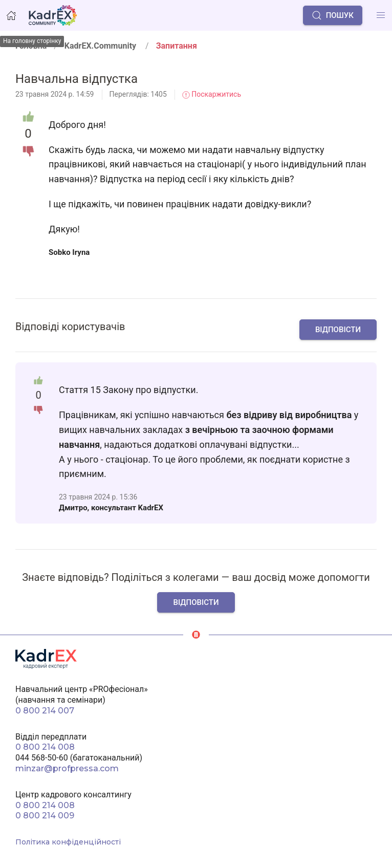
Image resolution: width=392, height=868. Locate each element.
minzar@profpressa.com (67, 768)
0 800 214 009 (45, 816)
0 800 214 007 (45, 711)
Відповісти (338, 330)
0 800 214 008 (45, 747)
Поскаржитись (212, 94)
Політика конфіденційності (68, 842)
